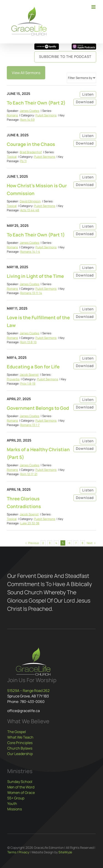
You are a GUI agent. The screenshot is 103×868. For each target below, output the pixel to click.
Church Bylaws (20, 748)
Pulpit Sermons (46, 115)
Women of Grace (21, 793)
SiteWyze (65, 852)
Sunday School (20, 782)
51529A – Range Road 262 (28, 691)
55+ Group (16, 798)
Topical (12, 157)
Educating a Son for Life (33, 367)
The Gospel (17, 732)
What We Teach (20, 737)
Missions (15, 809)
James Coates (30, 111)
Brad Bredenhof (31, 152)
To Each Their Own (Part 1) (36, 235)
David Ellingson (30, 201)
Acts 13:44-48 (30, 210)
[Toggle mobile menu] (94, 7)
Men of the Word (21, 787)
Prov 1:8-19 (28, 383)
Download (85, 102)
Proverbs (13, 379)
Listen (88, 94)
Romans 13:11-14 (31, 293)
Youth (12, 804)
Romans (12, 115)
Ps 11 (23, 161)
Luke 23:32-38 (30, 523)
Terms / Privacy (18, 852)
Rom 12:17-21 (29, 474)
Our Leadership (20, 754)
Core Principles (20, 743)
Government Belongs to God (38, 408)
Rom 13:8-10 (28, 342)
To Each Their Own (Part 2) (36, 103)
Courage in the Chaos (31, 144)
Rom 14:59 (27, 120)
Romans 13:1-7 (30, 425)
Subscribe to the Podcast (65, 57)
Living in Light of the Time (35, 276)
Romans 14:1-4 (30, 252)
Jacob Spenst (29, 375)
